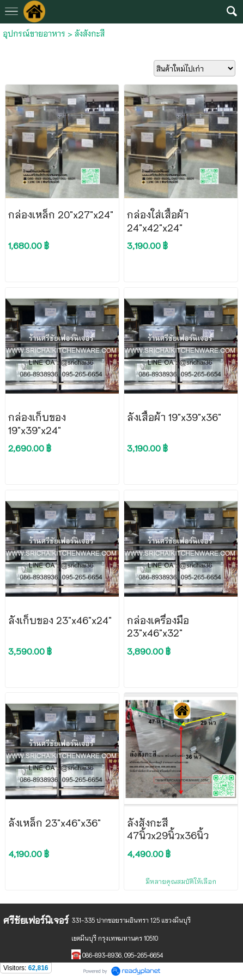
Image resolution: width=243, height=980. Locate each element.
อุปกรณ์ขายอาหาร (34, 33)
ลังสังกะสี (90, 33)
